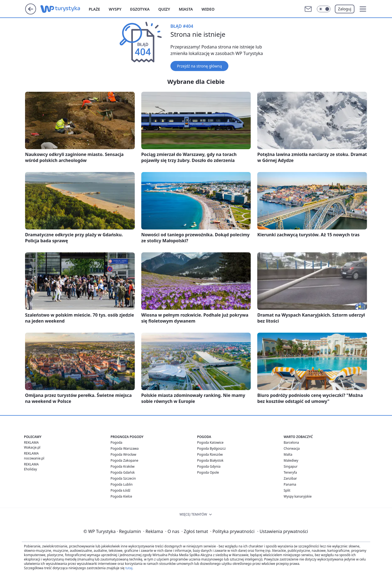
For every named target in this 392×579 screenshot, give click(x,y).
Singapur (291, 466)
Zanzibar (290, 478)
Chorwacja (292, 448)
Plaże (94, 9)
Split (287, 490)
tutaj (129, 568)
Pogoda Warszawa (125, 448)
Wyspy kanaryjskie (298, 496)
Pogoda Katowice (210, 442)
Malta (288, 454)
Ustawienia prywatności (283, 531)
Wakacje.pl (32, 447)
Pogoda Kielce (121, 496)
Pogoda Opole (208, 472)
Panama (290, 484)
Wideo (208, 9)
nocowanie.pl (34, 458)
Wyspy (115, 9)
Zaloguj (345, 9)
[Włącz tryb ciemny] (324, 9)
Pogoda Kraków (122, 466)
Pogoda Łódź (120, 490)
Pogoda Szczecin (123, 478)
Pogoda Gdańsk (123, 472)
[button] (363, 9)
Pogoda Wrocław (123, 454)
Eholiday (30, 469)
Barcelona (291, 442)
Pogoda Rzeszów (210, 454)
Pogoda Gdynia (209, 466)
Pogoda (116, 442)
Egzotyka (140, 9)
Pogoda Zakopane (124, 460)
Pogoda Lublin (122, 484)
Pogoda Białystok (210, 460)
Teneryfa (290, 472)
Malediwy (291, 460)
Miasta (186, 9)
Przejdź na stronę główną (199, 66)
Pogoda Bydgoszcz (211, 448)
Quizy (164, 9)
